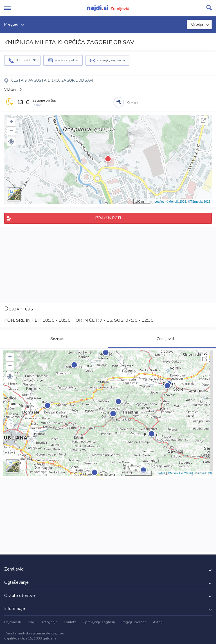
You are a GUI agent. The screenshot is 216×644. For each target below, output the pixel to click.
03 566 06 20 (26, 60)
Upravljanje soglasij (99, 622)
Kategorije (49, 622)
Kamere (132, 103)
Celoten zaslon (203, 120)
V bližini (10, 90)
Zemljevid (162, 339)
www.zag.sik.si (67, 60)
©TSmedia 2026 (199, 202)
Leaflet (159, 202)
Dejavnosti (13, 622)
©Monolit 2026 (176, 202)
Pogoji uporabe (134, 622)
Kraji (31, 622)
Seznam (54, 339)
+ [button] (11, 122)
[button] (11, 142)
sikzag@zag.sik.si (111, 60)
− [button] (11, 131)
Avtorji (158, 622)
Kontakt (70, 622)
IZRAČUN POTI (108, 218)
